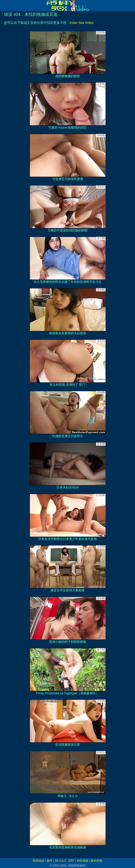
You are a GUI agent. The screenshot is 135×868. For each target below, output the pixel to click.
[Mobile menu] (4, 6)
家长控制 (96, 861)
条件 (49, 861)
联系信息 (39, 861)
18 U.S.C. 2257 (65, 861)
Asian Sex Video (81, 23)
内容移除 (83, 861)
